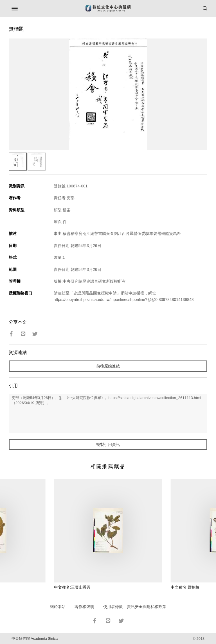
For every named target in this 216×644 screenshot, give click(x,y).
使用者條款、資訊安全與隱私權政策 (135, 607)
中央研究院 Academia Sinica (35, 639)
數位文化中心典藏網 (108, 8)
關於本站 (58, 607)
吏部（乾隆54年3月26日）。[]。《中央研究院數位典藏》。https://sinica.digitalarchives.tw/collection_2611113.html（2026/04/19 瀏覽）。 (108, 413)
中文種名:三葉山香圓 (72, 587)
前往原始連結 (108, 366)
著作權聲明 (84, 607)
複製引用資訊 (108, 445)
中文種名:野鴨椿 (185, 587)
